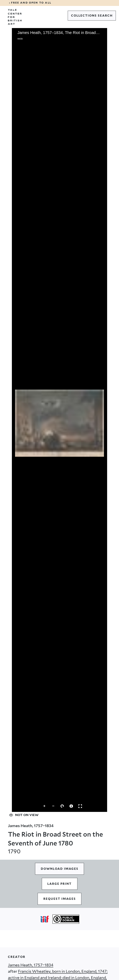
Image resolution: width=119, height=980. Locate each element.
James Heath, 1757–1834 (31, 965)
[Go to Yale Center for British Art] (15, 17)
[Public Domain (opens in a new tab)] (66, 919)
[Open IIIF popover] (45, 919)
